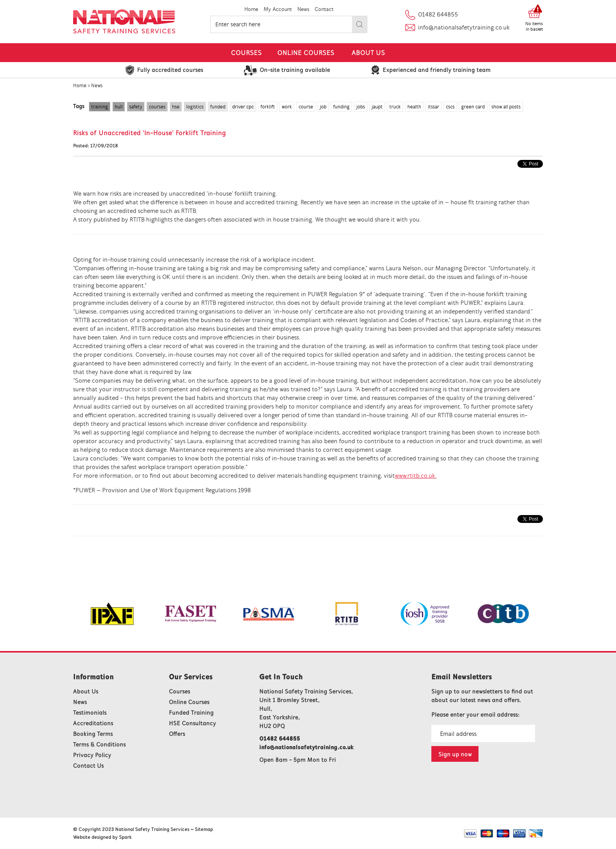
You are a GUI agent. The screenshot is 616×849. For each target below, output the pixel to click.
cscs (450, 107)
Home (251, 9)
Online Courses (306, 53)
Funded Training (191, 712)
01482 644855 (438, 14)
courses (157, 107)
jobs (361, 107)
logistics (195, 107)
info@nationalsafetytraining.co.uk (464, 27)
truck (395, 107)
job (323, 107)
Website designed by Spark (102, 837)
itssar (434, 107)
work (287, 107)
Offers (177, 734)
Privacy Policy (92, 755)
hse (176, 107)
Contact (324, 9)
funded (218, 107)
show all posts (506, 107)
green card (473, 107)
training (100, 107)
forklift (268, 107)
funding (341, 107)
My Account (278, 9)
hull (119, 107)
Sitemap (204, 829)
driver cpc (243, 107)
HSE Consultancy (192, 723)
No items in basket (534, 26)
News (303, 9)
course (306, 107)
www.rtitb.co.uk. (416, 476)
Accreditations (93, 723)
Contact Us (88, 766)
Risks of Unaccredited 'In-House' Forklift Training (149, 133)
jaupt (377, 107)
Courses (246, 53)
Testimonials (90, 712)
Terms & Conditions (99, 744)
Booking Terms (93, 734)
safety (136, 107)
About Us (368, 53)
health (414, 107)
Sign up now (455, 754)
